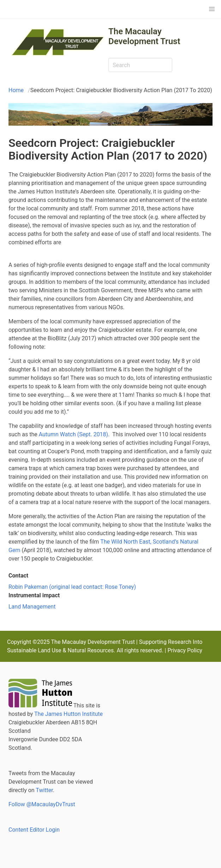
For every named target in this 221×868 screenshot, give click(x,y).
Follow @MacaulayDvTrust (42, 804)
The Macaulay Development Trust (144, 36)
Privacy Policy (185, 650)
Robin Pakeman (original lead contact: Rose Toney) (72, 587)
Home (16, 90)
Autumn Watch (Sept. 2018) (74, 434)
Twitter (44, 790)
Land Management (32, 607)
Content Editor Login (34, 830)
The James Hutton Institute (68, 714)
